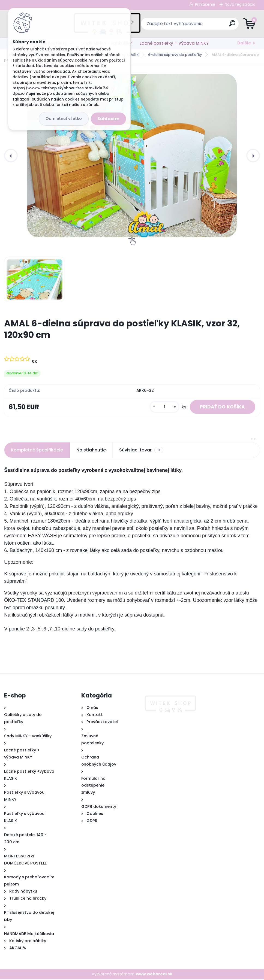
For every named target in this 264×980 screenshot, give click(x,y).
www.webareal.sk (154, 975)
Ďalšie (244, 43)
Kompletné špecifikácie (37, 451)
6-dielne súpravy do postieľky (175, 55)
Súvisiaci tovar (141, 451)
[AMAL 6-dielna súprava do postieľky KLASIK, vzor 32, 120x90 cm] (132, 156)
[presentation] (11, 156)
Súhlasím (108, 119)
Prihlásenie (205, 4)
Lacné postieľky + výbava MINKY (174, 43)
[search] (198, 25)
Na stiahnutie (91, 451)
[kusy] (162, 407)
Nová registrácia (240, 4)
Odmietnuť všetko (64, 119)
